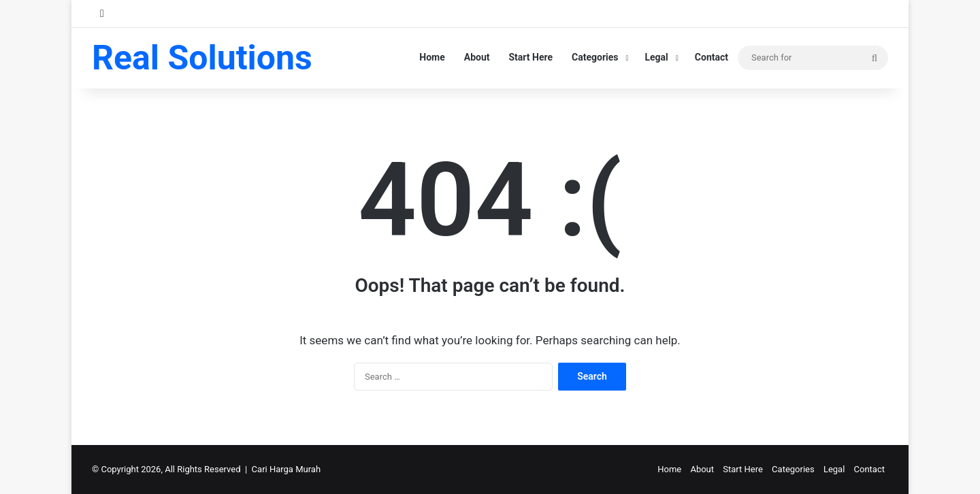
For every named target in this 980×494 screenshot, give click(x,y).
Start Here (531, 57)
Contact (712, 57)
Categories (595, 57)
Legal (656, 57)
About (477, 57)
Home (432, 57)
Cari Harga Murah (286, 469)
